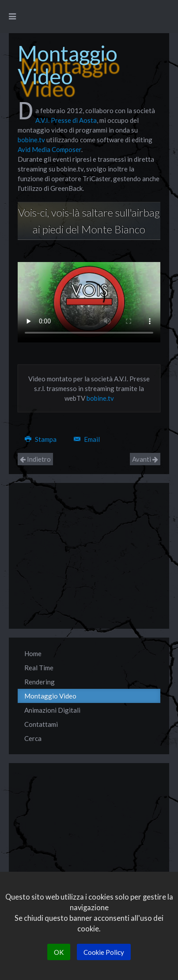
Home (33, 653)
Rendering (40, 682)
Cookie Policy (104, 952)
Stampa (41, 439)
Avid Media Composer (49, 149)
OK (59, 952)
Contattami (41, 724)
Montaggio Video (50, 696)
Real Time (39, 668)
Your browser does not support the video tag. (89, 302)
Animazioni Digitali (52, 710)
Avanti (145, 459)
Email (87, 439)
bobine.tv (31, 140)
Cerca (33, 738)
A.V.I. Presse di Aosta (66, 120)
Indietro (35, 459)
